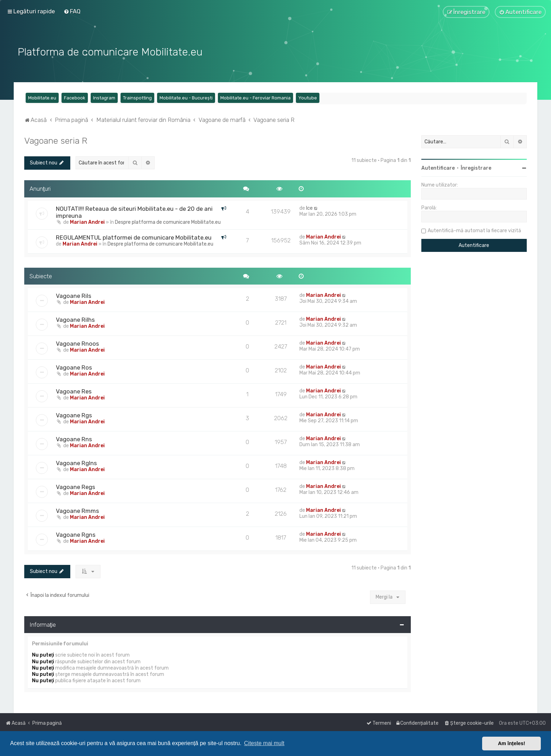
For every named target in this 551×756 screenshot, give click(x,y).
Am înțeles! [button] (512, 743)
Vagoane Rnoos (77, 343)
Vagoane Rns (74, 439)
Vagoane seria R (56, 140)
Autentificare (438, 167)
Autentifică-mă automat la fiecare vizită (474, 230)
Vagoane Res (74, 391)
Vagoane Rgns (76, 534)
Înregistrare (476, 167)
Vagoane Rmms (77, 510)
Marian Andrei (87, 221)
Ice (309, 207)
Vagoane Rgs (74, 415)
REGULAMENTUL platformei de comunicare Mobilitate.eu (134, 237)
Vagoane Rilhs (75, 319)
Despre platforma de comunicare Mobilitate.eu (168, 221)
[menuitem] (72, 11)
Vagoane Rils (74, 295)
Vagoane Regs (76, 487)
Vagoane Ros (74, 367)
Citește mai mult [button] (264, 743)
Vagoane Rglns (76, 463)
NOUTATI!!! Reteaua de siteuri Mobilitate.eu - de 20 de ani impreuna (134, 211)
